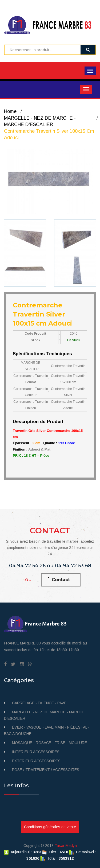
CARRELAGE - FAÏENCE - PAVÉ (39, 703)
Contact (61, 580)
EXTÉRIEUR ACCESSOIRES (36, 761)
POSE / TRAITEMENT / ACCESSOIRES (46, 770)
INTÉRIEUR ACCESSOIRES (36, 752)
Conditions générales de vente (50, 827)
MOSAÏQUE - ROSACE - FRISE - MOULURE (49, 743)
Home (10, 111)
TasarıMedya (66, 846)
